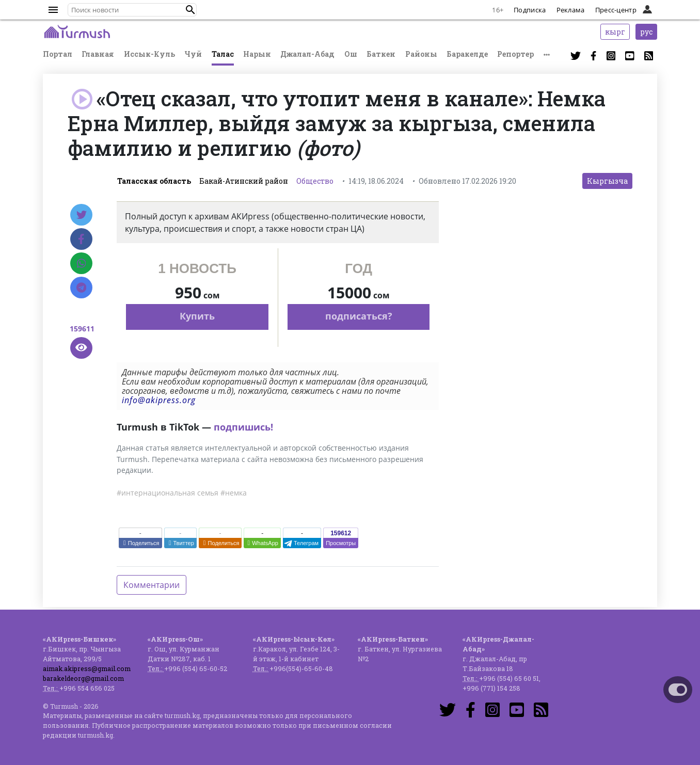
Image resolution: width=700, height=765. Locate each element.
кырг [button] (615, 32)
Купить (197, 316)
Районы (421, 54)
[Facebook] (81, 239)
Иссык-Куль (149, 54)
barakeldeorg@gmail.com (83, 678)
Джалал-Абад (307, 54)
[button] (190, 10)
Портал (58, 54)
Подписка (530, 10)
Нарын (257, 54)
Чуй (193, 54)
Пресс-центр (616, 10)
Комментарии (152, 585)
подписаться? (359, 316)
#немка (234, 493)
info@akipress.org (159, 400)
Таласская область (154, 181)
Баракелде (467, 54)
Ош (351, 54)
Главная (98, 54)
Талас (223, 54)
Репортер (515, 54)
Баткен (381, 54)
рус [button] (646, 32)
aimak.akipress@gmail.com (87, 668)
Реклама (571, 10)
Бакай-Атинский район (244, 181)
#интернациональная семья (168, 493)
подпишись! (243, 427)
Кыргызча (607, 181)
